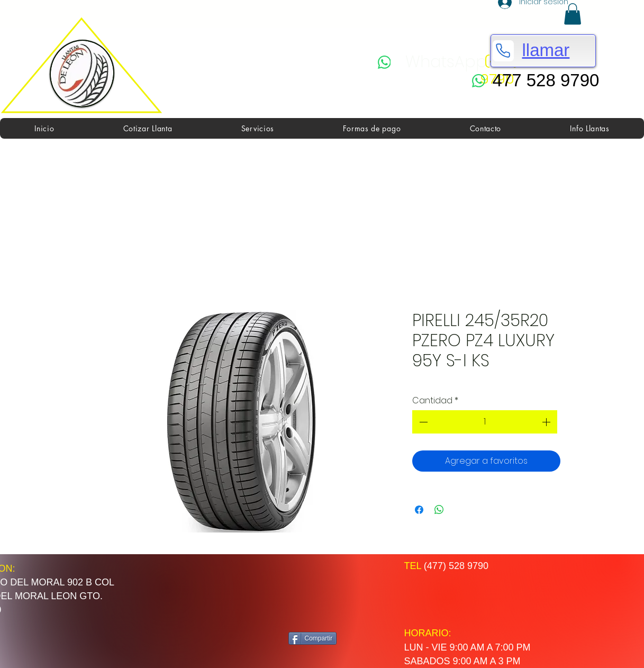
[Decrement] (422, 422)
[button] (573, 14)
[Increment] (547, 422)
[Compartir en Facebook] (419, 510)
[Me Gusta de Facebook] (330, 593)
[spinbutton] (485, 422)
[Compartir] (313, 638)
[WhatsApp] (432, 62)
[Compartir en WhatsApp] (439, 510)
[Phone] (503, 51)
